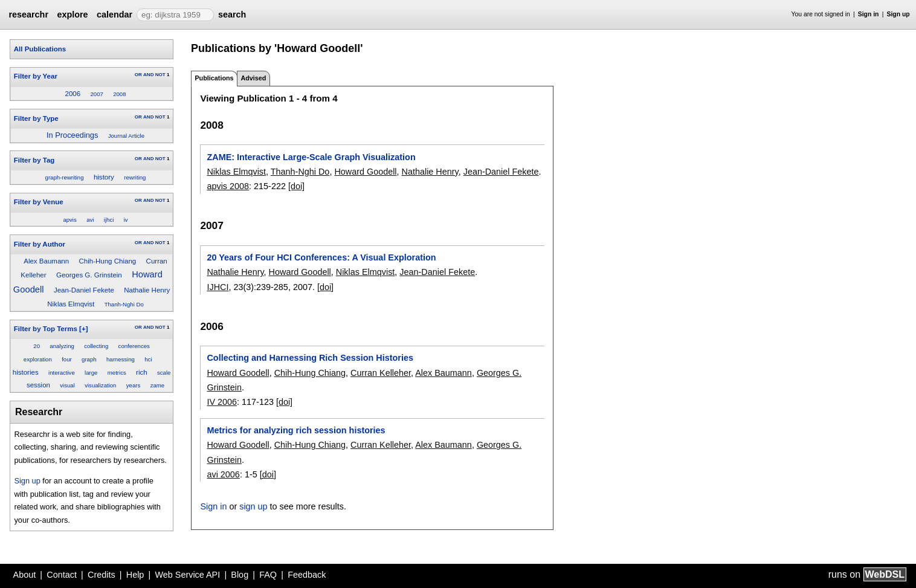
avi (90, 220)
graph (89, 359)
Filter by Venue (39, 202)
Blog (240, 575)
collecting (96, 346)
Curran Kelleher (381, 373)
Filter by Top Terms (46, 329)
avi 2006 (223, 474)
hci (148, 359)
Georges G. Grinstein (89, 275)
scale (164, 373)
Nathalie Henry (147, 290)
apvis (69, 220)
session (38, 385)
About (25, 575)
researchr (28, 15)
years (133, 385)
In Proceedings (72, 135)
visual (67, 385)
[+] (83, 329)
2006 (73, 94)
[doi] (296, 186)
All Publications (40, 49)
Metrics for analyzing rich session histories (296, 430)
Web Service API (187, 575)
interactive (62, 373)
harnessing (121, 359)
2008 (119, 94)
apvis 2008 (228, 186)
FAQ (268, 575)
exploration (38, 359)
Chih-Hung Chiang (107, 261)
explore (72, 15)
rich (142, 372)
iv (126, 220)
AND (148, 75)
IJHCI (218, 287)
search (232, 15)
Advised (253, 78)
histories (26, 372)
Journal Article (126, 136)
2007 (96, 94)
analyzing (62, 346)
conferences (134, 346)
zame (157, 385)
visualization (100, 385)
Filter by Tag (34, 160)
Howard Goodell (365, 172)
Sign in (869, 14)
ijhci (109, 220)
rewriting (135, 177)
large (91, 373)
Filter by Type (36, 118)
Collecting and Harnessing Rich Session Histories (310, 358)
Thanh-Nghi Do (124, 304)
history (104, 177)
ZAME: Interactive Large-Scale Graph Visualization (311, 157)
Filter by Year (36, 76)
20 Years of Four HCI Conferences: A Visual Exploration (321, 257)
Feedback (307, 575)
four (67, 359)
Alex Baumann (46, 261)
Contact (62, 575)
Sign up (898, 14)
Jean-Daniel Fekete (84, 290)
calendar (114, 15)
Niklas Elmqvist (71, 304)
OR (138, 75)
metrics (117, 373)
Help (135, 575)
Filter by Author (40, 244)
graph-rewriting (65, 177)
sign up (253, 506)
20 (37, 346)
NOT (160, 75)
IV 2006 (222, 402)
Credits (102, 575)
